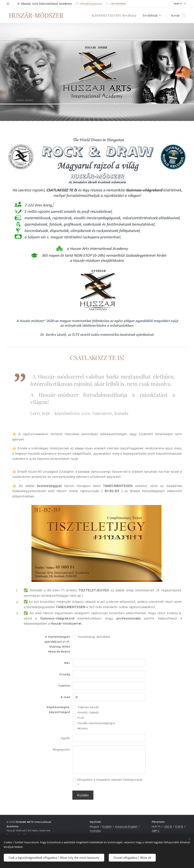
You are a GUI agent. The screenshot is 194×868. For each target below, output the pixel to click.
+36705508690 (118, 4)
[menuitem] (115, 15)
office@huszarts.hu (91, 4)
